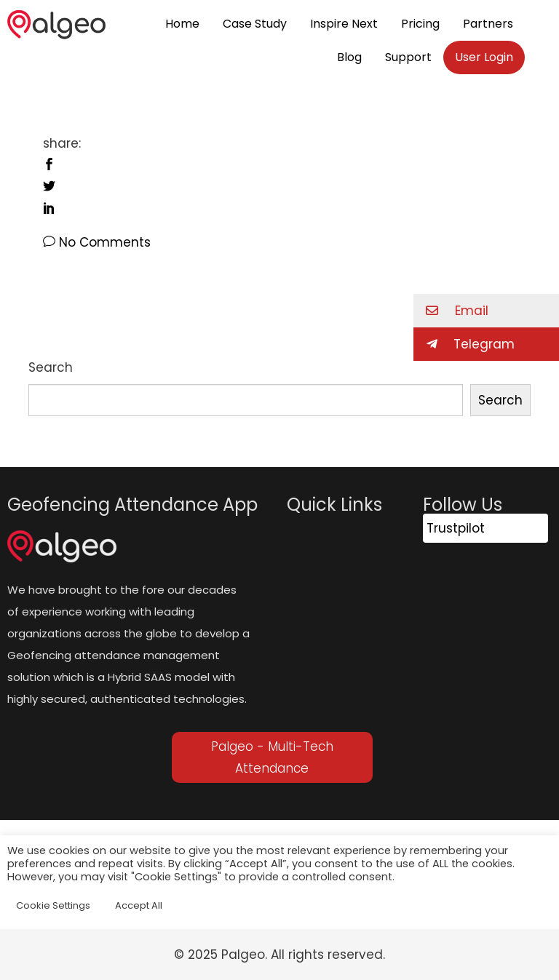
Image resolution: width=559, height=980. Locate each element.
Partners (488, 24)
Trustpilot (456, 528)
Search (51, 367)
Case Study (255, 24)
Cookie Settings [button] (53, 905)
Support (408, 57)
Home (182, 24)
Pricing (420, 24)
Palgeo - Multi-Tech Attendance (272, 757)
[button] (486, 311)
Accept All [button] (139, 905)
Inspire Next (344, 24)
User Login (484, 57)
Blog (349, 57)
